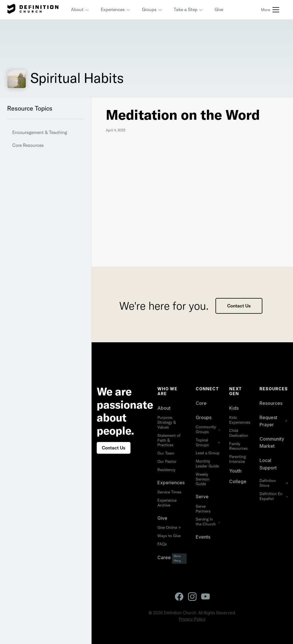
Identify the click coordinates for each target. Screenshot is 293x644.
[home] (33, 10)
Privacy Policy (192, 619)
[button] (80, 10)
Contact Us (239, 306)
